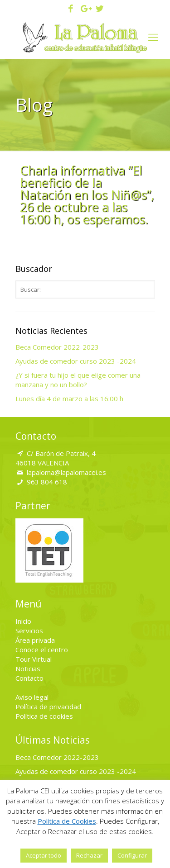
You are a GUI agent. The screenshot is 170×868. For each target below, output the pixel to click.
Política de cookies (44, 716)
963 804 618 (47, 482)
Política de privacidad (48, 707)
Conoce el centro (42, 650)
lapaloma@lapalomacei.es (66, 472)
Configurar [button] (132, 855)
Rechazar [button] (89, 855)
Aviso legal (32, 697)
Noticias (28, 669)
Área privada (35, 640)
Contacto (29, 678)
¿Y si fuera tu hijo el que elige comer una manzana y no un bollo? (78, 380)
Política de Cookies (67, 821)
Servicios (29, 631)
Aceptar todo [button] (44, 855)
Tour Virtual (34, 659)
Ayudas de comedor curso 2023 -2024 (76, 361)
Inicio (23, 621)
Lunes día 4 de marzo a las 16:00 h (69, 398)
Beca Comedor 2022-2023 (57, 347)
